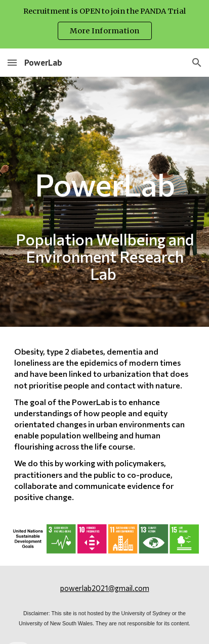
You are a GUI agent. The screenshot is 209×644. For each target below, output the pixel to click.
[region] (104, 24)
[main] (104, 202)
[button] (12, 62)
